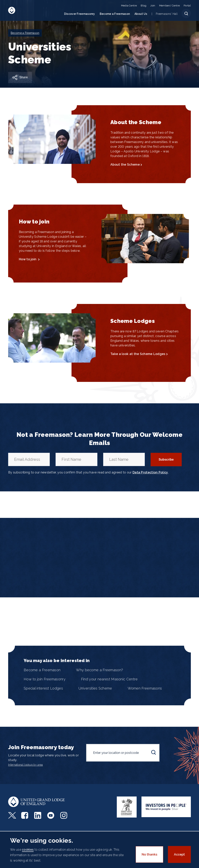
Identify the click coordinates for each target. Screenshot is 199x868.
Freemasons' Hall (167, 14)
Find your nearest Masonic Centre (109, 679)
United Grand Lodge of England (12, 10)
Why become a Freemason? (99, 670)
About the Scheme (125, 165)
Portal (187, 6)
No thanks (149, 854)
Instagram (64, 815)
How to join (28, 259)
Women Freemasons (145, 688)
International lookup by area (25, 765)
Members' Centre (170, 6)
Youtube (51, 815)
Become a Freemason (115, 14)
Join (153, 6)
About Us (141, 14)
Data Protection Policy (150, 472)
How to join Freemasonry (45, 679)
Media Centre (129, 6)
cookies (28, 850)
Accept (179, 854)
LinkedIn (38, 815)
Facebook (25, 815)
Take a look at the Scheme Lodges (138, 354)
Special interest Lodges (43, 688)
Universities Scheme (95, 688)
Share (24, 77)
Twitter (12, 815)
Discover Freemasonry (80, 14)
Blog (144, 6)
